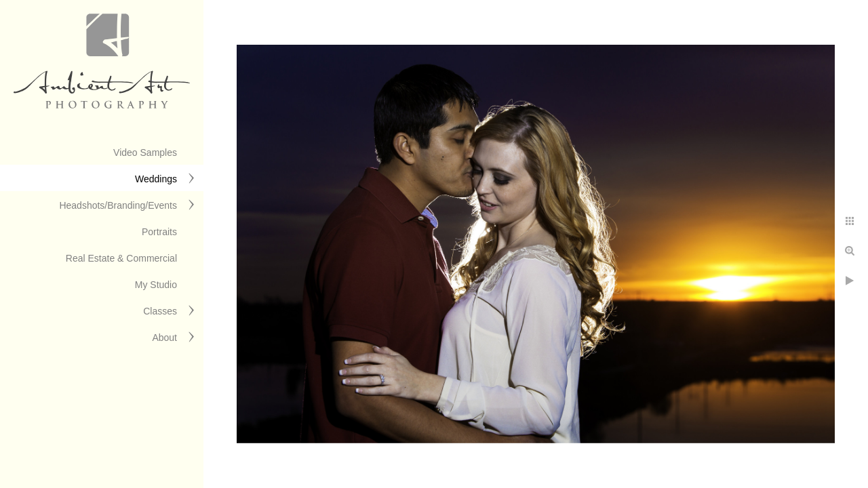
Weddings (156, 179)
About (164, 338)
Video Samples (145, 152)
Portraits (159, 232)
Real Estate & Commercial (121, 258)
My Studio (156, 285)
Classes (160, 311)
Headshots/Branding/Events (118, 205)
